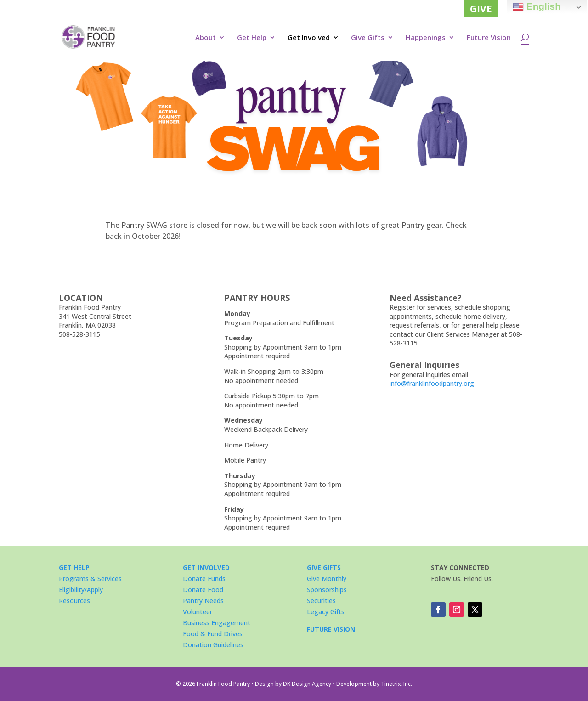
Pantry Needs (203, 601)
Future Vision (489, 38)
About (206, 38)
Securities (321, 601)
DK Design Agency (307, 684)
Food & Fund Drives (213, 634)
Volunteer (198, 612)
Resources (74, 601)
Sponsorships (327, 590)
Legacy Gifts (326, 612)
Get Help (252, 38)
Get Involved (309, 38)
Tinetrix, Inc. (396, 684)
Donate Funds (204, 579)
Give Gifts (368, 38)
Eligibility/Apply (81, 590)
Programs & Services (90, 579)
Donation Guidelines (213, 645)
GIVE (481, 9)
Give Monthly (327, 579)
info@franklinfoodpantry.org (432, 383)
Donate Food (203, 590)
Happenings (426, 38)
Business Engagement (217, 623)
